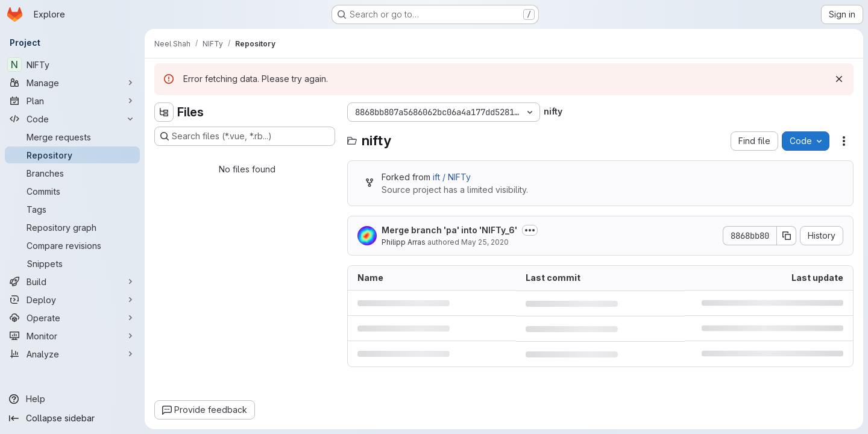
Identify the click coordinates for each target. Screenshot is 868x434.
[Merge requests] (72, 137)
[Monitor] (72, 336)
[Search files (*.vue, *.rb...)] (245, 136)
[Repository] (72, 155)
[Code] (72, 119)
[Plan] (72, 101)
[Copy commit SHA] (787, 236)
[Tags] (72, 209)
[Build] (72, 281)
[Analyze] (72, 354)
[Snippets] (72, 263)
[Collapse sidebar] (72, 418)
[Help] (72, 399)
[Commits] (72, 191)
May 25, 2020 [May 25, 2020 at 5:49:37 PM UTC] (485, 242)
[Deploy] (72, 300)
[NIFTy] (72, 64)
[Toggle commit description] (530, 230)
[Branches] (72, 173)
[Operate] (72, 318)
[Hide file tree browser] (164, 112)
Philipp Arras (404, 242)
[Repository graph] (72, 227)
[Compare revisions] (72, 245)
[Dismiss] (839, 79)
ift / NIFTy (452, 177)
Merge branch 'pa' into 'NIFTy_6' (449, 230)
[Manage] (72, 83)
